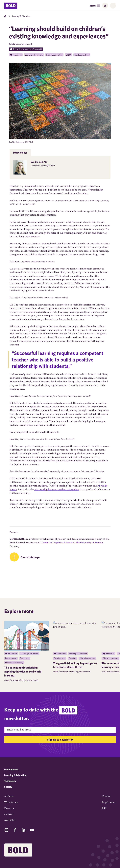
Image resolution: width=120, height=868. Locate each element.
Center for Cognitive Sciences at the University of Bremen (72, 543)
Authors (9, 796)
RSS (104, 808)
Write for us (11, 802)
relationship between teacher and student (57, 490)
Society (8, 787)
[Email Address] (60, 730)
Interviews (17, 55)
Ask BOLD (10, 820)
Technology (10, 781)
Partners (9, 808)
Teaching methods (82, 55)
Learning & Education (21, 16)
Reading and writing (54, 55)
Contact (9, 814)
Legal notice (109, 802)
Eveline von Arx (39, 162)
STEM (69, 55)
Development (11, 769)
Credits (106, 796)
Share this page (30, 557)
